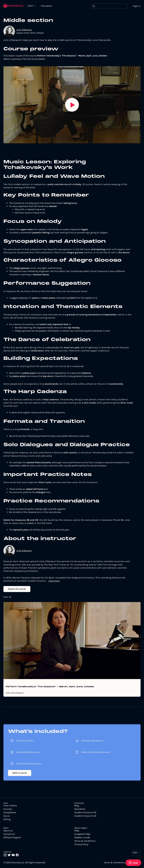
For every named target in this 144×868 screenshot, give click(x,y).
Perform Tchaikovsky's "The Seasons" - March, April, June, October (50, 687)
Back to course (20, 773)
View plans (47, 6)
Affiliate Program (12, 838)
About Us (8, 831)
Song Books (10, 813)
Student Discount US (85, 816)
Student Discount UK (85, 813)
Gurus (7, 816)
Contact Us (9, 834)
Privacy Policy (81, 845)
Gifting (7, 819)
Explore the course (17, 589)
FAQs (77, 831)
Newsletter (80, 809)
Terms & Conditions (85, 841)
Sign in (137, 6)
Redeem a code (82, 838)
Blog (77, 806)
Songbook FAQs (82, 834)
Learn (31, 6)
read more (54, 581)
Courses (8, 809)
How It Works (10, 806)
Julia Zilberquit (24, 30)
